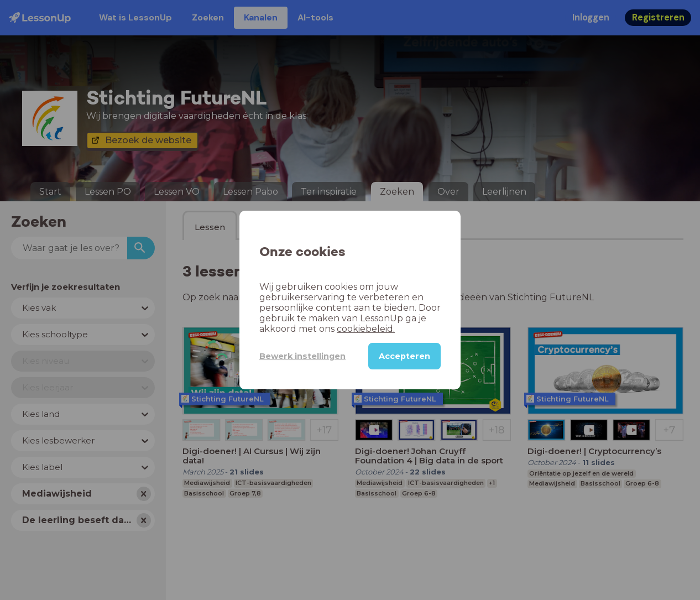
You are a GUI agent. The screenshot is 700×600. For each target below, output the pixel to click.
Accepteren (404, 356)
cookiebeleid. (366, 329)
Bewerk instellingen (302, 356)
